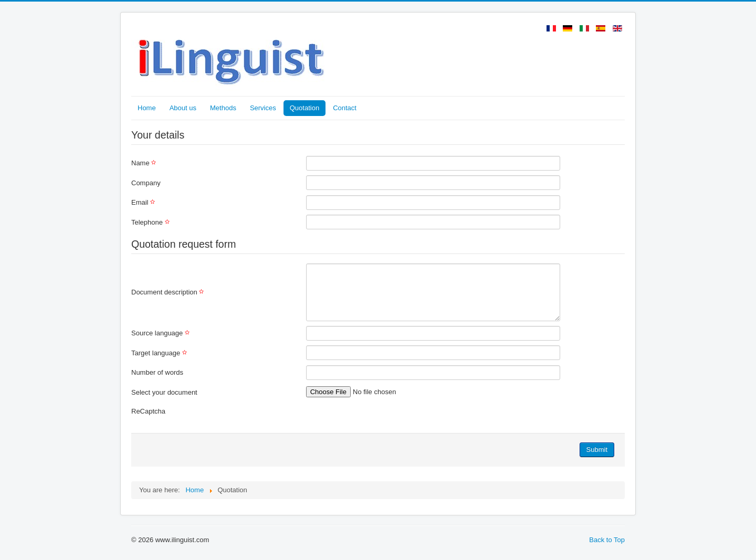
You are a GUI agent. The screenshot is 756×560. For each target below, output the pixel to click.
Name (145, 163)
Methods (223, 108)
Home (147, 108)
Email (144, 202)
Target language (160, 353)
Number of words (157, 372)
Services (263, 108)
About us (183, 108)
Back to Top (607, 540)
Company (146, 183)
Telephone (152, 222)
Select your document (164, 392)
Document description (169, 292)
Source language (162, 333)
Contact (345, 108)
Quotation (304, 108)
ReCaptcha (148, 411)
